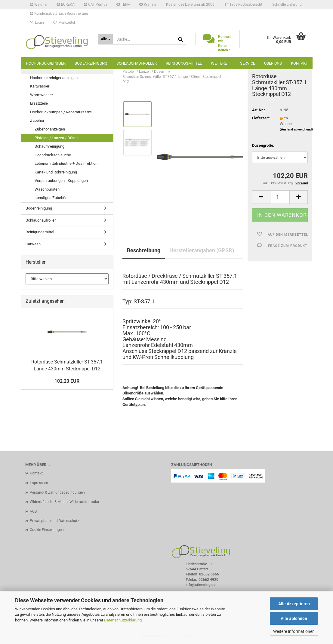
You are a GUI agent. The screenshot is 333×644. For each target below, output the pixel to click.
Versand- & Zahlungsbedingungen (57, 492)
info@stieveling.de (200, 585)
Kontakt (299, 63)
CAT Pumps (96, 5)
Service (248, 63)
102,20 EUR (67, 381)
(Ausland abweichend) (296, 129)
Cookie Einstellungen (47, 530)
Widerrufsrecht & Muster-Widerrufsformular (65, 502)
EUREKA (66, 5)
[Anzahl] (280, 197)
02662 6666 (209, 574)
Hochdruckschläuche (53, 155)
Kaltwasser (40, 86)
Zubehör (37, 120)
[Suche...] (105, 39)
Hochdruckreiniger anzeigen (54, 78)
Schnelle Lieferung (287, 5)
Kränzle (148, 5)
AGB (33, 511)
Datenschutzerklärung (123, 620)
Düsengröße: (263, 145)
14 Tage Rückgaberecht (243, 5)
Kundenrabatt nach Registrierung (59, 14)
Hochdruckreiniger (46, 63)
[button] (261, 197)
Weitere (219, 63)
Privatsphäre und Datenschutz (54, 521)
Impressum (39, 483)
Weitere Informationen (294, 631)
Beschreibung (144, 250)
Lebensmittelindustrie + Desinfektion (66, 163)
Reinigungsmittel (184, 63)
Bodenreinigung (91, 63)
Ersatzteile (39, 103)
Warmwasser (42, 95)
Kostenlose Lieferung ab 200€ (190, 5)
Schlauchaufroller (137, 63)
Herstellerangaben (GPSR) (202, 250)
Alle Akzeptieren (294, 604)
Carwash (33, 244)
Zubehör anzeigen (50, 129)
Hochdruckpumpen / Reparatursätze (61, 112)
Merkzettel (64, 23)
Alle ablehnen (294, 618)
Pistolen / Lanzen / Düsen (57, 138)
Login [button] (37, 23)
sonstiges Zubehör (51, 198)
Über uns (273, 63)
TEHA (123, 5)
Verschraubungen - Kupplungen (61, 181)
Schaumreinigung (49, 146)
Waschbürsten (47, 189)
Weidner (39, 5)
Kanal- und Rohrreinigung (56, 172)
